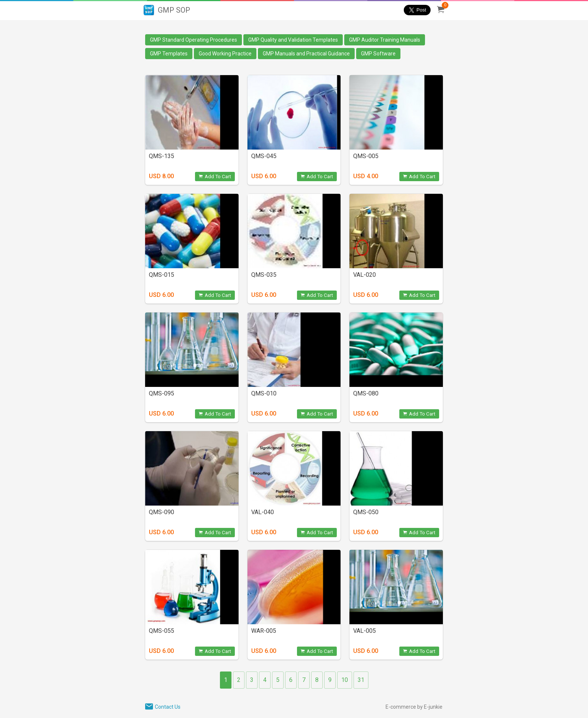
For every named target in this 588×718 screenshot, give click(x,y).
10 (345, 680)
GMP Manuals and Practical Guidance (306, 54)
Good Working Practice (225, 54)
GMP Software (378, 54)
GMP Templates (169, 54)
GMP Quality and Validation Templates (293, 40)
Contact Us (168, 707)
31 (361, 680)
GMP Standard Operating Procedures (194, 40)
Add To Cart (215, 177)
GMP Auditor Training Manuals (385, 40)
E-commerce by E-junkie (414, 707)
